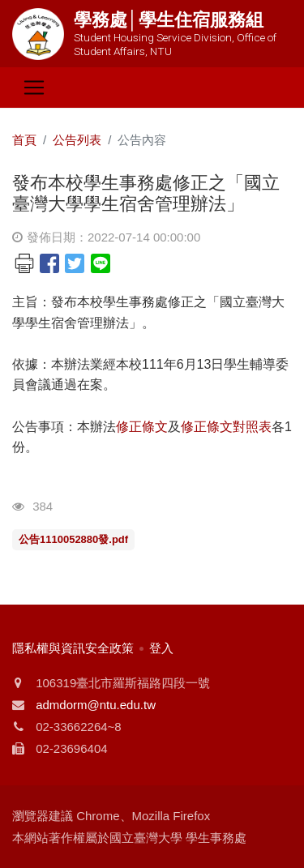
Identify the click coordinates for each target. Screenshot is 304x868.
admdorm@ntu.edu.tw (96, 705)
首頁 (24, 140)
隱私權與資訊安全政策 (73, 648)
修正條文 (142, 427)
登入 (161, 648)
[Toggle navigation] (34, 88)
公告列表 (77, 140)
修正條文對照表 (226, 427)
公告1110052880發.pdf (73, 539)
